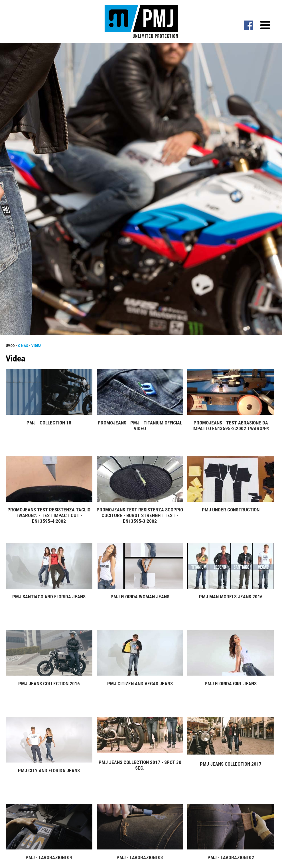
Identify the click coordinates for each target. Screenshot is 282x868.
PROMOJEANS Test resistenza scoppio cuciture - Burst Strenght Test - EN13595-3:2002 (140, 515)
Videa (36, 346)
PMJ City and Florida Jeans (49, 771)
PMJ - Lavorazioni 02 (231, 857)
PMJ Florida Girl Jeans (231, 684)
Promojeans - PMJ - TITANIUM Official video (140, 426)
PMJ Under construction (231, 510)
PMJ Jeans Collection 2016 (49, 684)
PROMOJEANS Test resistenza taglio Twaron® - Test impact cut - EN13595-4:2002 (49, 515)
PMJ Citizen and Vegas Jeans (140, 684)
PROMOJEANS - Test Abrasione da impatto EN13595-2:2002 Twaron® (231, 426)
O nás (23, 346)
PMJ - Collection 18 (49, 423)
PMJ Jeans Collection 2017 (231, 764)
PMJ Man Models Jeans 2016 (231, 597)
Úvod (10, 346)
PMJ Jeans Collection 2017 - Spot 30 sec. (140, 765)
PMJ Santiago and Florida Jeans (49, 597)
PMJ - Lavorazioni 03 (140, 857)
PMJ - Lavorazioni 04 (49, 857)
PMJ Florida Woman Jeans (140, 597)
